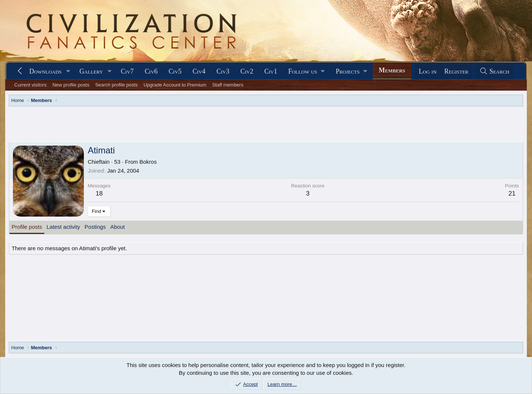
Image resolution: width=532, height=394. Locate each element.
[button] (68, 72)
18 (99, 193)
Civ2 (247, 71)
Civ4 (199, 71)
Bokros (148, 162)
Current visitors (30, 85)
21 (512, 193)
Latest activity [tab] (63, 227)
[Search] (494, 72)
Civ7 (127, 71)
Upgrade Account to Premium (175, 85)
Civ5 (175, 71)
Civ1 (271, 71)
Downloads (45, 71)
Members (392, 70)
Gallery (91, 71)
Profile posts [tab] (27, 227)
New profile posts (71, 85)
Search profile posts (117, 85)
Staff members (228, 85)
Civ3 (223, 71)
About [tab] (117, 227)
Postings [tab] (95, 227)
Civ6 (151, 71)
